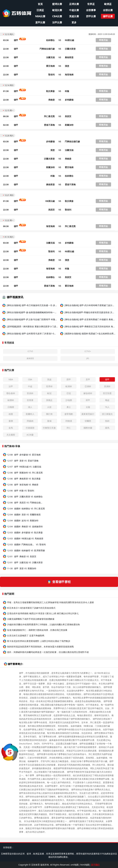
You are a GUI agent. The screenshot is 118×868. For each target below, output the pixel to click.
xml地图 (75, 865)
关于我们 (95, 865)
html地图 (85, 865)
